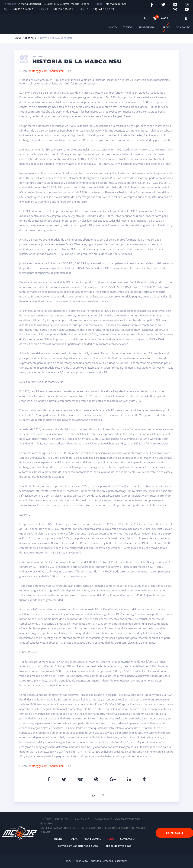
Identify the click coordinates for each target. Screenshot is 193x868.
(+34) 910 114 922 (22, 9)
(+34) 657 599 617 (62, 9)
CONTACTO (183, 27)
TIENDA (128, 27)
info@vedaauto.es (116, 4)
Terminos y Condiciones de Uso (78, 845)
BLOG (166, 27)
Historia (31, 38)
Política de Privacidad (118, 845)
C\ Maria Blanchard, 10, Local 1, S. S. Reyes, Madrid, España (54, 4)
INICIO (113, 27)
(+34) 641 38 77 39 (102, 9)
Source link (57, 70)
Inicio (17, 38)
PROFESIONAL (147, 27)
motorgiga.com (38, 70)
